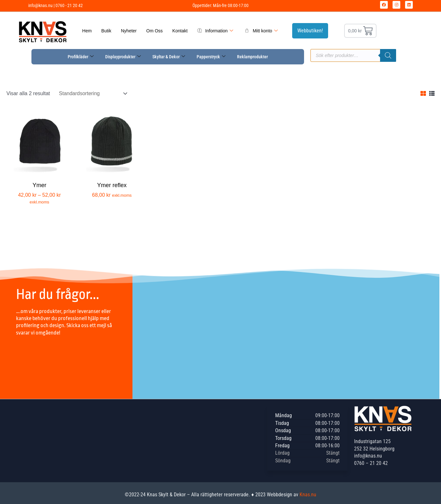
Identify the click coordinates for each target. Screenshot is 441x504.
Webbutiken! (310, 31)
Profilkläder (81, 57)
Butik (106, 31)
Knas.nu (308, 495)
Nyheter (129, 31)
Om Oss (154, 31)
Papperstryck (211, 57)
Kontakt (180, 31)
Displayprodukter (123, 57)
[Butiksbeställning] (93, 93)
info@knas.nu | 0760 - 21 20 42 (55, 5)
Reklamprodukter (252, 57)
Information (215, 31)
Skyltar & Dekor (169, 57)
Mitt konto (261, 31)
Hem (87, 31)
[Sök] (388, 55)
